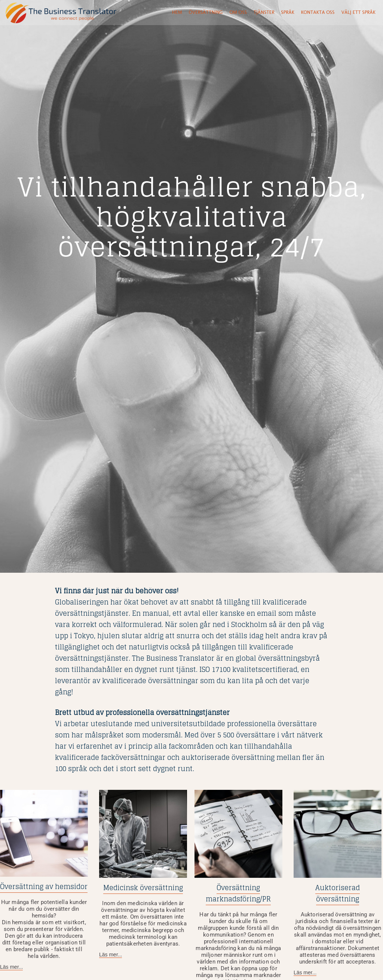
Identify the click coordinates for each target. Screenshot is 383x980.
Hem (177, 12)
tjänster (264, 12)
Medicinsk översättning (143, 888)
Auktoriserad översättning (338, 893)
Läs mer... (11, 967)
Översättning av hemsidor (44, 886)
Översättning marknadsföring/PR (238, 893)
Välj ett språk (358, 12)
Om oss (238, 12)
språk (287, 12)
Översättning (206, 12)
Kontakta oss (318, 12)
